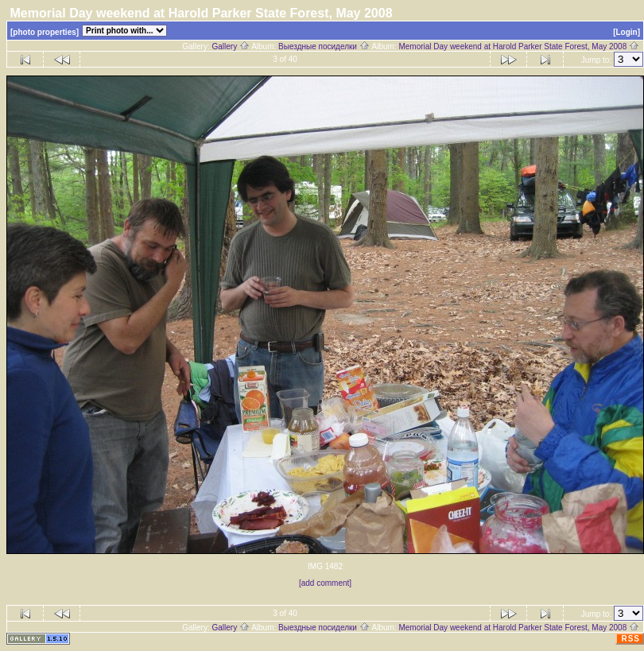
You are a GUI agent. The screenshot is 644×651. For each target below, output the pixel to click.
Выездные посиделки (324, 46)
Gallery (230, 46)
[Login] (627, 32)
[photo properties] (45, 32)
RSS (630, 639)
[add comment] (325, 583)
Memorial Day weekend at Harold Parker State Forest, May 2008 (519, 46)
